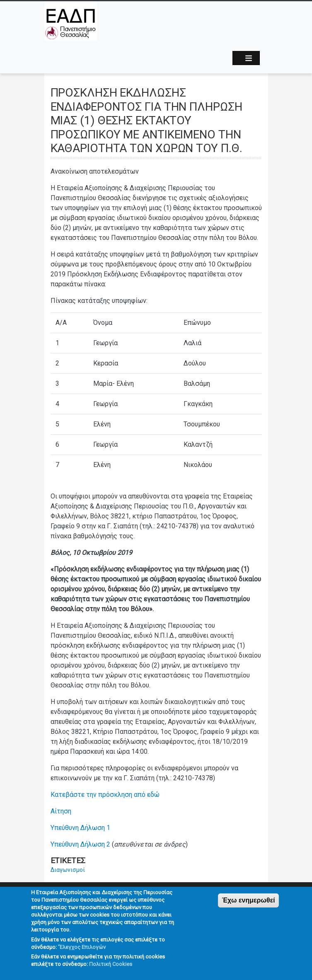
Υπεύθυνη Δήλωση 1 (80, 828)
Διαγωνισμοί (68, 870)
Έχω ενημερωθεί (248, 907)
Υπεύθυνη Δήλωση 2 (80, 844)
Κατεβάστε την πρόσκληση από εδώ (105, 795)
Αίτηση (61, 811)
